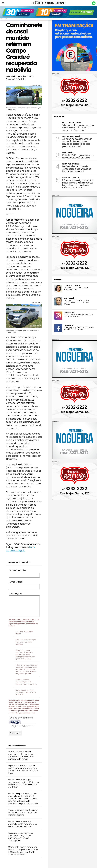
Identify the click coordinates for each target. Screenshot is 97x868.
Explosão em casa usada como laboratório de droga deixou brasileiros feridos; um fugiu (24, 769)
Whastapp (94, 3)
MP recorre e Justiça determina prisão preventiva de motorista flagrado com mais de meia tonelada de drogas (78, 184)
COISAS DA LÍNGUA (72, 285)
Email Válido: (16, 582)
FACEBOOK (69, 325)
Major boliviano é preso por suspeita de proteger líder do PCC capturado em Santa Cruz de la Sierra (24, 851)
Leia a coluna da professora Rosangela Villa (76, 288)
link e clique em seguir (20, 549)
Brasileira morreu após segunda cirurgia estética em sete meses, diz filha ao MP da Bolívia (24, 783)
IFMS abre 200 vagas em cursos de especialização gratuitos (78, 156)
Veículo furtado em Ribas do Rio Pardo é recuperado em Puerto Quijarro (23, 812)
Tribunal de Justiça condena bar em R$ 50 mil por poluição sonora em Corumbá (78, 128)
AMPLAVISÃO (70, 298)
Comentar (15, 733)
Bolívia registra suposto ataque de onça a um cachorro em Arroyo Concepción (20, 837)
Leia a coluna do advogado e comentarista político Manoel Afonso (76, 302)
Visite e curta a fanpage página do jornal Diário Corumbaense (79, 328)
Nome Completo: (19, 570)
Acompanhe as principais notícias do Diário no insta (78, 315)
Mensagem (16, 593)
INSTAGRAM (69, 312)
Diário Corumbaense (49, 3)
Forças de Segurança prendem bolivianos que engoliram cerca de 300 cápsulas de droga (21, 755)
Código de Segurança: (21, 718)
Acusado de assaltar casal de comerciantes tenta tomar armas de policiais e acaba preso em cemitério (77, 143)
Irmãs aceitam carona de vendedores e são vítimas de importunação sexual (77, 169)
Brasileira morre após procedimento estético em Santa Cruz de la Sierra (22, 824)
